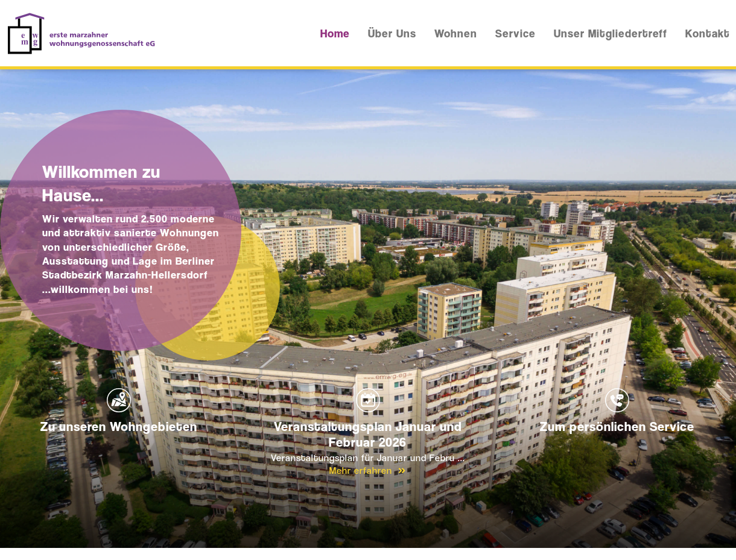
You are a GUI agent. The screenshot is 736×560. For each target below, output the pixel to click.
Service (516, 33)
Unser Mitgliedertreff (611, 33)
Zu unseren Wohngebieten (119, 411)
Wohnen (456, 33)
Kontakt (708, 33)
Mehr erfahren (368, 471)
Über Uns (392, 33)
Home (335, 33)
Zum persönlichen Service (617, 411)
